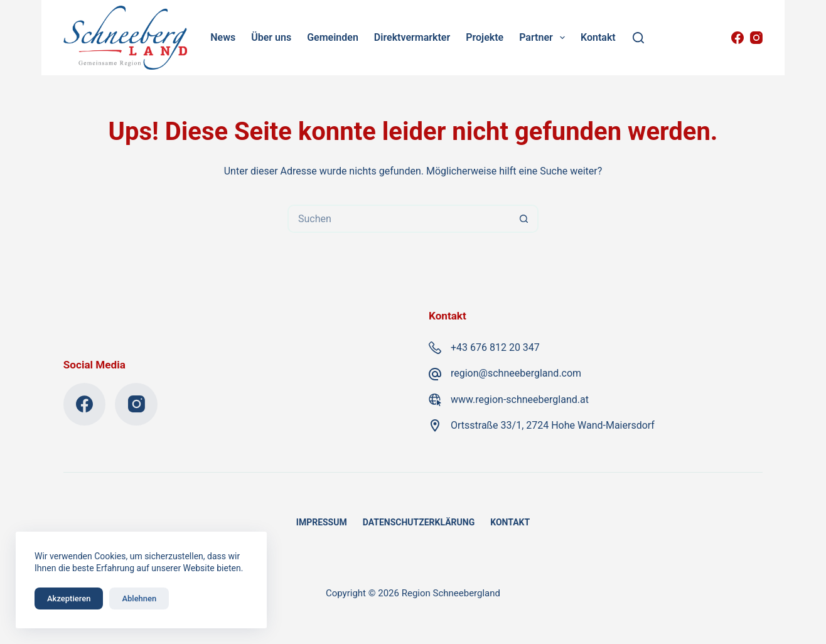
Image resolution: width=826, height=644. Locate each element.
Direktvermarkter (412, 37)
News (223, 37)
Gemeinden (333, 37)
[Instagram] (756, 38)
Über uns (271, 37)
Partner (544, 38)
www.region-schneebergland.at (520, 400)
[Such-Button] (524, 219)
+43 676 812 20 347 (495, 347)
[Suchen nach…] (399, 219)
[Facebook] (737, 38)
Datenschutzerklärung (419, 522)
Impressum (322, 522)
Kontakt (598, 37)
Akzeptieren (69, 598)
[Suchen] (638, 38)
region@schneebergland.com (516, 373)
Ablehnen (139, 598)
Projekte (485, 37)
